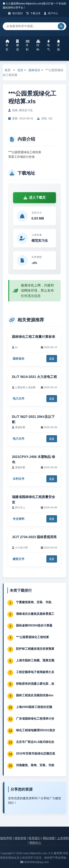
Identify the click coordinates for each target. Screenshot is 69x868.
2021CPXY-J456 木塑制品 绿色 (33, 460)
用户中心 (51, 13)
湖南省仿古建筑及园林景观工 (35, 614)
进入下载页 (35, 198)
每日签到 (15, 13)
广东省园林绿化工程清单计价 (35, 719)
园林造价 (34, 70)
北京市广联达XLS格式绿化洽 (35, 742)
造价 (20, 70)
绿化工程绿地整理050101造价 (36, 730)
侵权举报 (20, 838)
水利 (28, 45)
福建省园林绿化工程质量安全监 (33, 500)
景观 (59, 45)
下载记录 (33, 13)
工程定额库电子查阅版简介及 (35, 672)
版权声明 (6, 838)
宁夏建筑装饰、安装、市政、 (35, 602)
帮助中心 (35, 843)
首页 (7, 45)
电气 (49, 45)
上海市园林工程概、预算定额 (35, 660)
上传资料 (63, 838)
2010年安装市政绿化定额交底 (36, 754)
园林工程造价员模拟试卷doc (35, 695)
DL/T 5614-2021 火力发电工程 (34, 377)
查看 (52, 359)
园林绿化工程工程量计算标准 (33, 337)
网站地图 (49, 838)
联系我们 (35, 838)
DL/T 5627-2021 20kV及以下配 (33, 419)
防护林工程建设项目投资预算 (35, 649)
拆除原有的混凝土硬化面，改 (35, 684)
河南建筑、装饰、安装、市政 (35, 765)
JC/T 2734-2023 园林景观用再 (34, 537)
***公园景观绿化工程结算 (32, 637)
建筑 (18, 45)
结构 (38, 45)
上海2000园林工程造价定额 (34, 707)
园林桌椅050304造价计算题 (34, 625)
